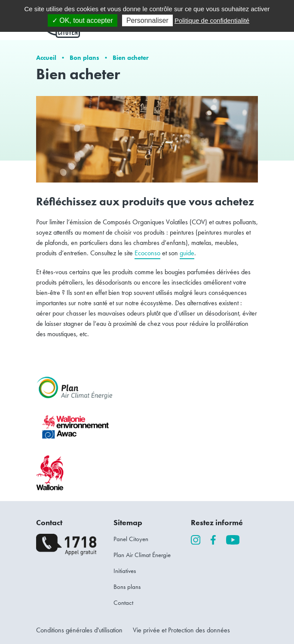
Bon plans (84, 57)
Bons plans (127, 587)
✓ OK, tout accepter (83, 20)
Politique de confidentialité (212, 20)
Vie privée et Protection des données (181, 630)
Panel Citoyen (131, 539)
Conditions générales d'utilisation (79, 630)
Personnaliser (147, 20)
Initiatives (125, 571)
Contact (123, 603)
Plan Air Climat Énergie (142, 555)
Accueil (46, 57)
